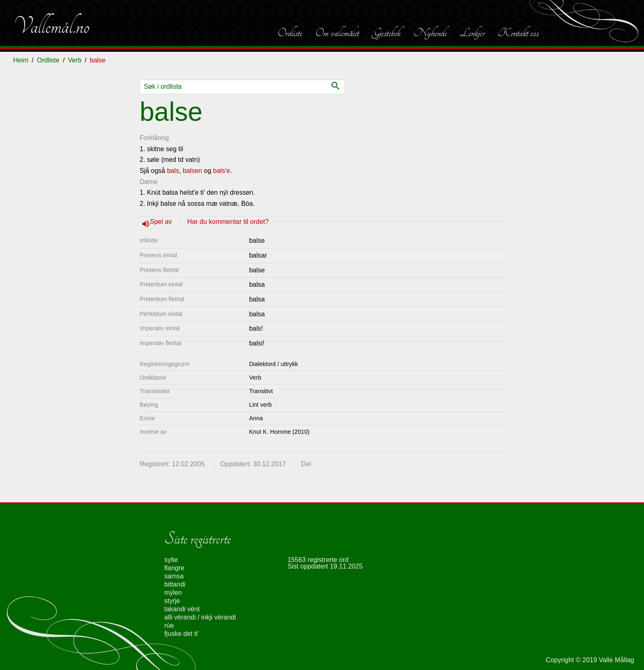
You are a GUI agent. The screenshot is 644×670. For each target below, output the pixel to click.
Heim (21, 60)
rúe (169, 625)
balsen (192, 171)
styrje (172, 601)
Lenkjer (472, 33)
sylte (171, 560)
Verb (75, 60)
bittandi (175, 584)
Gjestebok (386, 33)
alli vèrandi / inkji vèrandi (200, 617)
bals (173, 171)
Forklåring (154, 138)
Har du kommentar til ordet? (228, 222)
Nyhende (430, 33)
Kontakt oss (518, 33)
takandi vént (182, 609)
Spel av (162, 222)
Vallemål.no (51, 26)
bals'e (222, 171)
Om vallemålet (337, 33)
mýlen (173, 593)
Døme (149, 182)
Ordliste (290, 33)
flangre (174, 568)
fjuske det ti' (182, 634)
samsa (174, 576)
